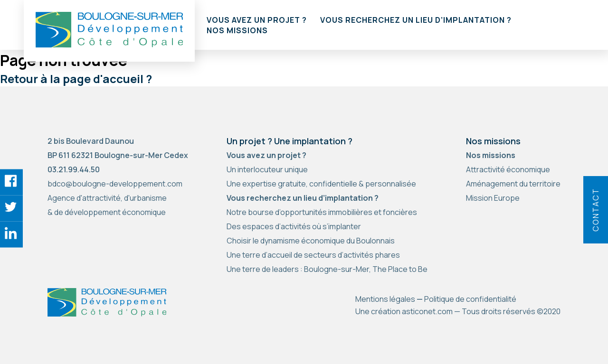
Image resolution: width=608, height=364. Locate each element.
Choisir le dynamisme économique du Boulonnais (311, 241)
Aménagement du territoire (513, 184)
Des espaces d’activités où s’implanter (294, 226)
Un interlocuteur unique (267, 169)
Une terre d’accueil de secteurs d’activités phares (313, 255)
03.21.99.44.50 (74, 169)
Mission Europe (493, 198)
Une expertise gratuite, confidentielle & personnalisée (321, 184)
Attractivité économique (508, 169)
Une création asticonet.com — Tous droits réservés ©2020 (458, 311)
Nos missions (237, 30)
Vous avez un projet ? (257, 20)
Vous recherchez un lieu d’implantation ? (416, 20)
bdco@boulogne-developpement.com (115, 184)
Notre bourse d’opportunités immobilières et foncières (322, 212)
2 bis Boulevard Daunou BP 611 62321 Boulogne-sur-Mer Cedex (118, 148)
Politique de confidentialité (470, 299)
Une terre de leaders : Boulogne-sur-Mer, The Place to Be (327, 269)
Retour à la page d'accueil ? (76, 79)
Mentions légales (385, 299)
